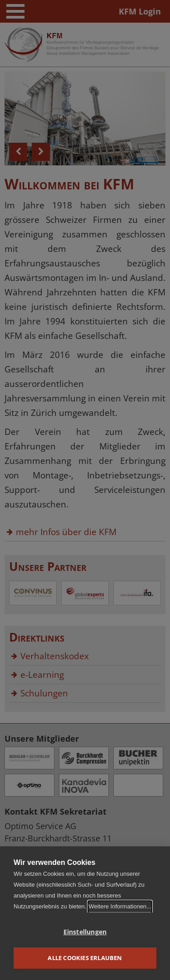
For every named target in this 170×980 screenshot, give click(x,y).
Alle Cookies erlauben (85, 958)
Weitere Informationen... (120, 906)
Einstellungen (85, 932)
